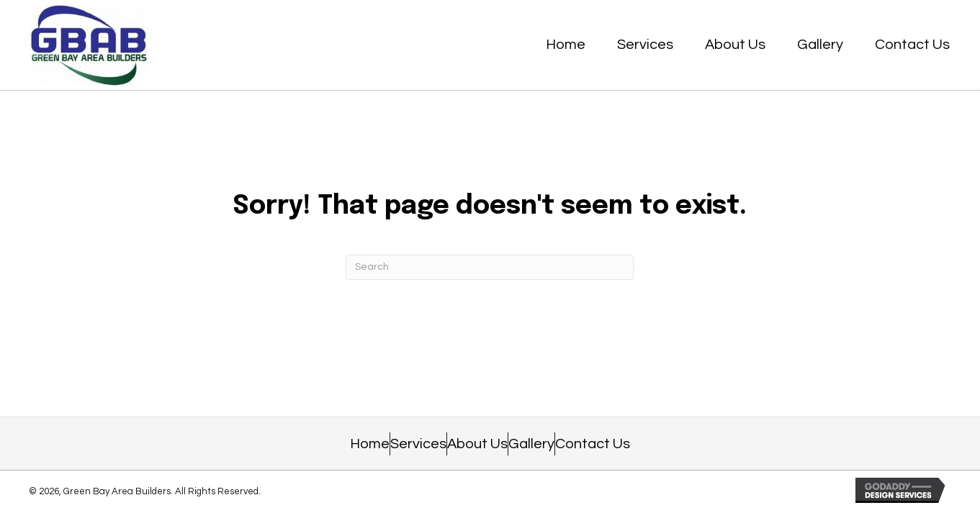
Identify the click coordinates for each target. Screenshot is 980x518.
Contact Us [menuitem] (593, 444)
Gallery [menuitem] (531, 444)
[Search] (490, 267)
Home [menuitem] (370, 444)
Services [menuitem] (418, 444)
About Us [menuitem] (477, 444)
